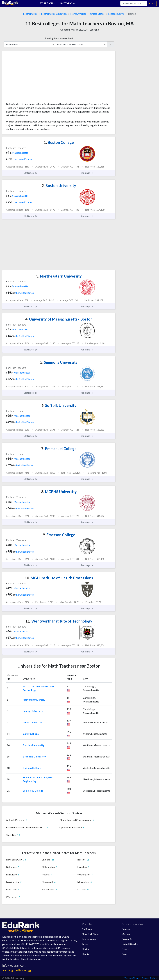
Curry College (31, 734)
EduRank (94, 30)
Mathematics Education (54, 14)
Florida (86, 949)
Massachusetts (116, 14)
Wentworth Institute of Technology (59, 621)
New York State (90, 934)
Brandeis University (34, 756)
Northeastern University (59, 276)
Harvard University (34, 700)
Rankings (87, 173)
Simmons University (59, 362)
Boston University (59, 186)
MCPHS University (59, 492)
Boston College (59, 142)
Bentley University (34, 745)
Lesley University (33, 711)
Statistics (31, 173)
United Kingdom (130, 944)
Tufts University (32, 722)
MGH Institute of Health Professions (59, 578)
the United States (23, 159)
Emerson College (59, 535)
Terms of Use (131, 978)
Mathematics (30, 14)
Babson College (32, 768)
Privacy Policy (149, 978)
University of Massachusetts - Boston (59, 319)
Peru (124, 954)
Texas (85, 944)
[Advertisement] (29, 78)
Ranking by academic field (59, 38)
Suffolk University (59, 405)
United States (97, 14)
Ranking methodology (17, 970)
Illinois (85, 954)
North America (78, 14)
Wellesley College (33, 791)
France (125, 949)
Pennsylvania (89, 939)
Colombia (127, 939)
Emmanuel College (59, 449)
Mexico (126, 934)
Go (110, 44)
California (87, 929)
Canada (126, 929)
